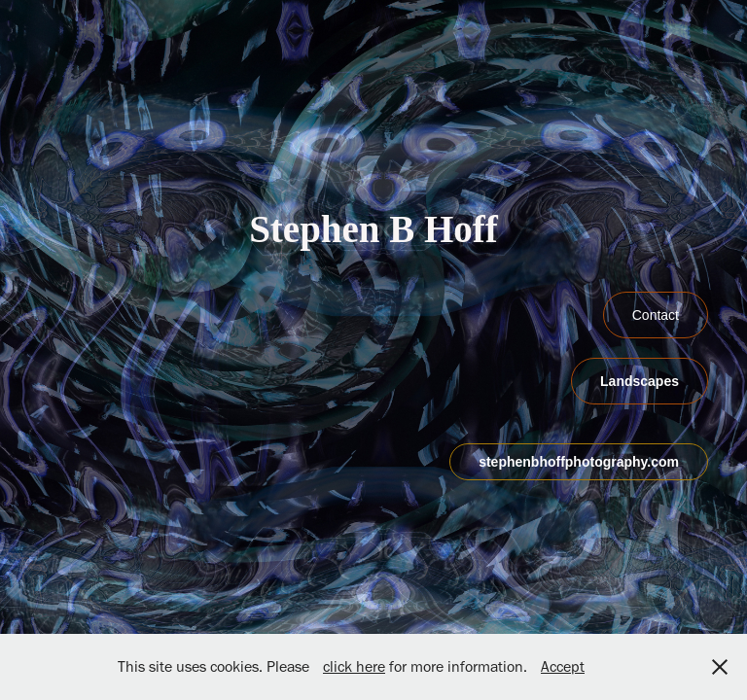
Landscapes (640, 381)
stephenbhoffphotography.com (579, 462)
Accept (563, 666)
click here (354, 666)
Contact (656, 315)
